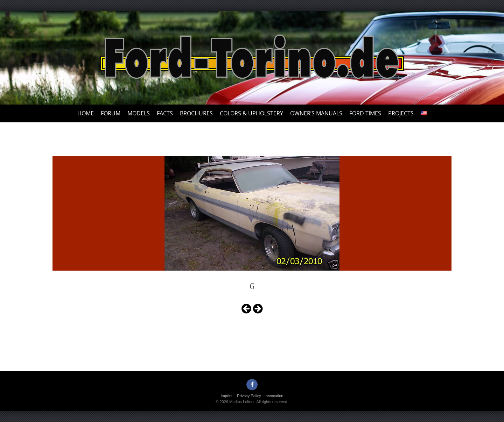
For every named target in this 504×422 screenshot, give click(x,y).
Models (139, 113)
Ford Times (365, 113)
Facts (165, 113)
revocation (275, 396)
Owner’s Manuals (316, 113)
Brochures (196, 113)
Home (86, 113)
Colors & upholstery (251, 113)
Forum (111, 113)
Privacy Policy (249, 396)
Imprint (227, 396)
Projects (401, 113)
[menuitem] (424, 113)
